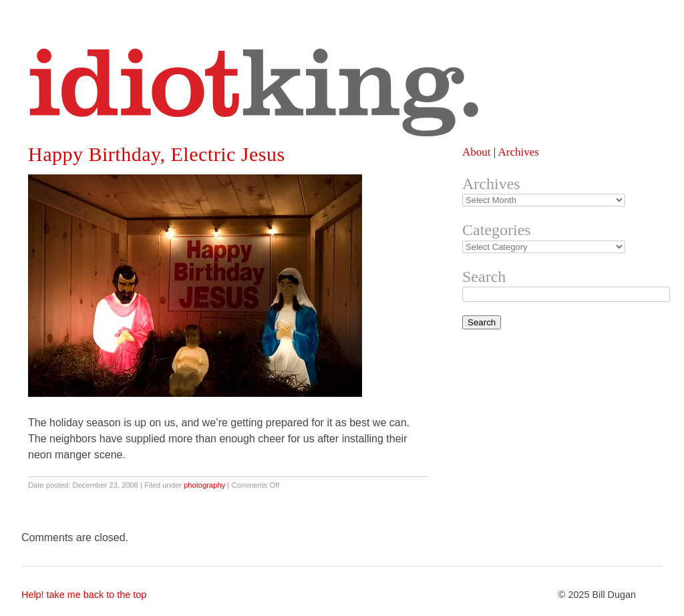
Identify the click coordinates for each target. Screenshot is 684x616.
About (477, 152)
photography (204, 485)
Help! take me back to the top (84, 595)
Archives (518, 152)
